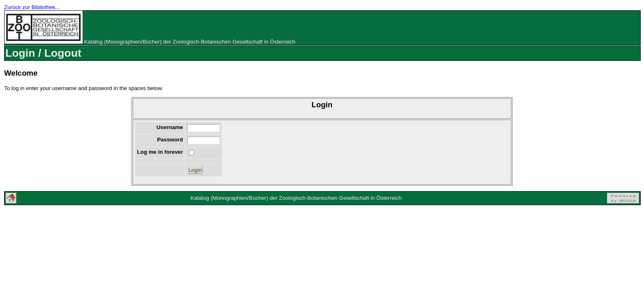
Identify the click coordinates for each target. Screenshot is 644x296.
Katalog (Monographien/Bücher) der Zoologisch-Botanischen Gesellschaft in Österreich (190, 42)
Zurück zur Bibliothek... (32, 7)
